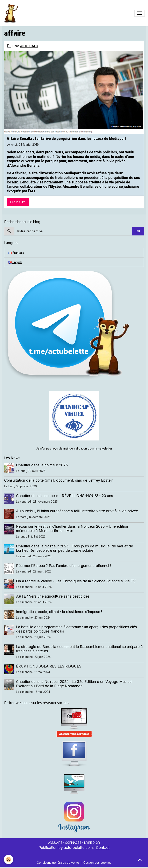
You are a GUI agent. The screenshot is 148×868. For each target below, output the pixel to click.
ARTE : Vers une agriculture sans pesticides (53, 596)
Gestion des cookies (97, 863)
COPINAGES (73, 843)
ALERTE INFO (29, 46)
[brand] (12, 13)
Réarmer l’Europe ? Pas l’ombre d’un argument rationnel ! (64, 566)
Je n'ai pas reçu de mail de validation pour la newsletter (74, 448)
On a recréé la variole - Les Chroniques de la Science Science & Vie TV (76, 581)
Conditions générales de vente (58, 863)
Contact (103, 848)
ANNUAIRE (55, 843)
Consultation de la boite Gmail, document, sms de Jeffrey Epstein (59, 480)
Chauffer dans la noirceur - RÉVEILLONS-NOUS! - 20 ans (65, 496)
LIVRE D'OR (92, 843)
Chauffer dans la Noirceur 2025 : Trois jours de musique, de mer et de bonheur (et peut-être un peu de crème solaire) (75, 548)
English (15, 262)
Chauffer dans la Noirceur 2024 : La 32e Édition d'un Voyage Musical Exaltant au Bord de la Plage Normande (74, 684)
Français (16, 253)
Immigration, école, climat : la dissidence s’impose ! (59, 612)
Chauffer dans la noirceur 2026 (42, 465)
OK (138, 231)
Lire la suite (18, 202)
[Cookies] (9, 859)
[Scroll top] (140, 860)
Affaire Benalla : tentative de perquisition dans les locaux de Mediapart (67, 138)
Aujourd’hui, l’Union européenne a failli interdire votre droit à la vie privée (77, 511)
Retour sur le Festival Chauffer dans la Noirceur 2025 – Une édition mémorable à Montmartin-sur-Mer (72, 528)
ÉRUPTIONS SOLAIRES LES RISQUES (49, 666)
